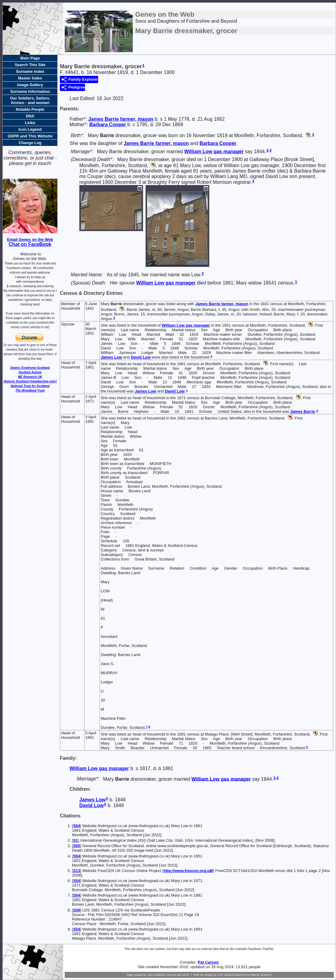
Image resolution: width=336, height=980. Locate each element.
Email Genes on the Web (30, 239)
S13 (77, 871)
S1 (76, 840)
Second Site (174, 975)
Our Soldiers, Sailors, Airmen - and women (30, 100)
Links (30, 123)
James (111, 357)
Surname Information (30, 91)
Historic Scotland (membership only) (30, 381)
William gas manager (214, 152)
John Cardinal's (156, 975)
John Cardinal (226, 975)
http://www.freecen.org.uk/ (188, 871)
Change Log (30, 143)
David (141, 357)
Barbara (108, 125)
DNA (30, 116)
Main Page (30, 58)
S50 (77, 846)
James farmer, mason (121, 119)
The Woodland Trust (30, 391)
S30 (77, 910)
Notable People (30, 109)
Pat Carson (208, 962)
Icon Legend (30, 129)
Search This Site (30, 65)
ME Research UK (30, 377)
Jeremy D (266, 975)
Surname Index (30, 71)
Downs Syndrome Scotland (30, 368)
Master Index (30, 78)
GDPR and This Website (30, 136)
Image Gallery (30, 85)
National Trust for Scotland (30, 386)
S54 (77, 826)
